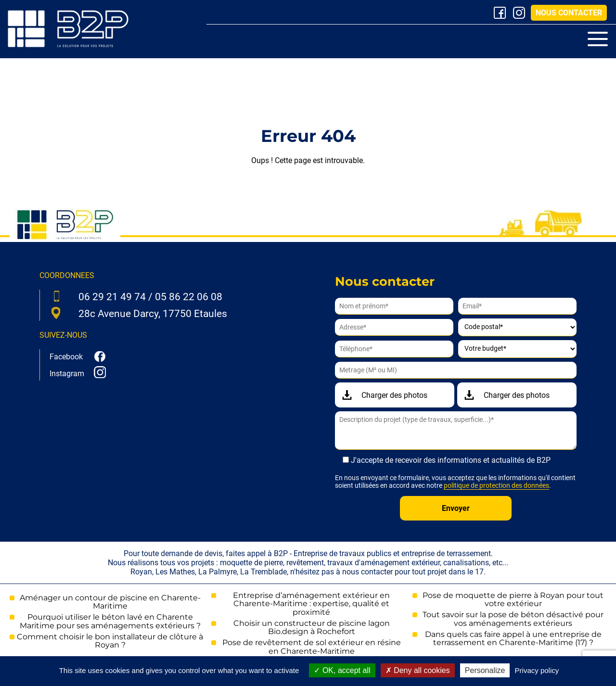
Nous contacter (569, 13)
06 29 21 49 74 (112, 297)
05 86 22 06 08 (189, 297)
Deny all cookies (418, 670)
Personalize (485, 670)
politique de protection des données (496, 485)
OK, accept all (342, 670)
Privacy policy (537, 670)
